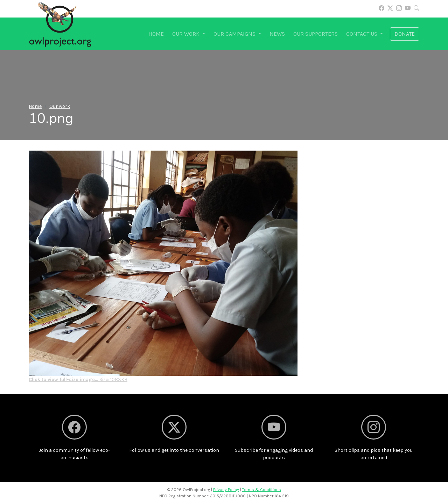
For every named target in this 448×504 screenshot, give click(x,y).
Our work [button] (187, 34)
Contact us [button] (362, 34)
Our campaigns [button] (235, 34)
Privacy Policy (226, 490)
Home (156, 34)
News (277, 34)
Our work (60, 106)
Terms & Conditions (262, 490)
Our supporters (316, 34)
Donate (405, 34)
